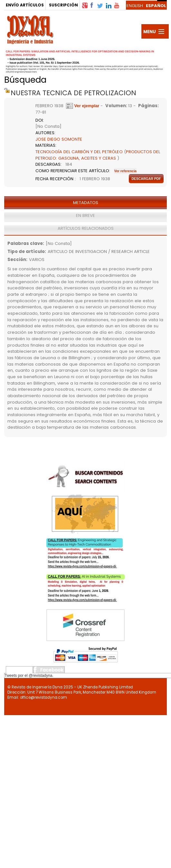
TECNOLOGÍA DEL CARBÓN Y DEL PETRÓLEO (79, 152)
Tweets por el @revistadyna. (29, 676)
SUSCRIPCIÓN (63, 5)
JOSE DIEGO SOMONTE (59, 139)
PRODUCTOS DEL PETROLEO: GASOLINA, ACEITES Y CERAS (98, 155)
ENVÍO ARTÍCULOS (25, 5)
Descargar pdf (146, 179)
